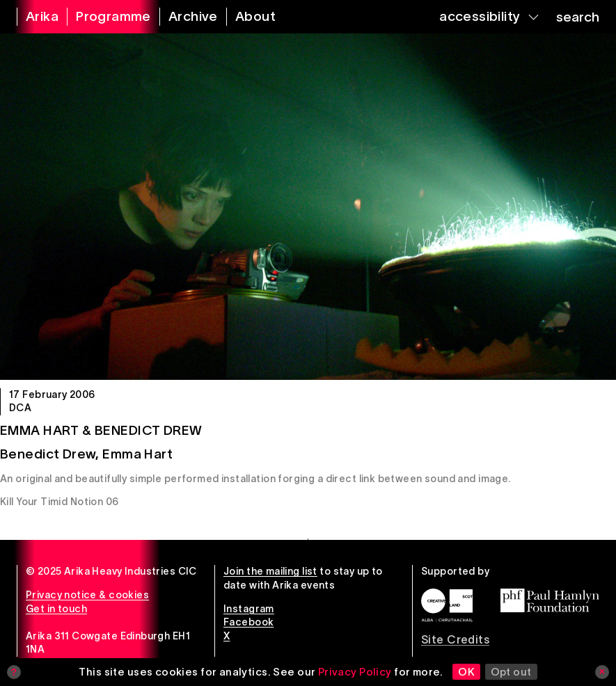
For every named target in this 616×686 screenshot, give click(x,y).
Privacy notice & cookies (87, 595)
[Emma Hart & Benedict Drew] (308, 207)
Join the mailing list (270, 571)
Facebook (248, 622)
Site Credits (455, 639)
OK (466, 672)
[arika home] (33, 17)
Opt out (511, 672)
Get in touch (56, 609)
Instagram (249, 609)
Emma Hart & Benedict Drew (101, 430)
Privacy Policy (355, 672)
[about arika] (247, 17)
